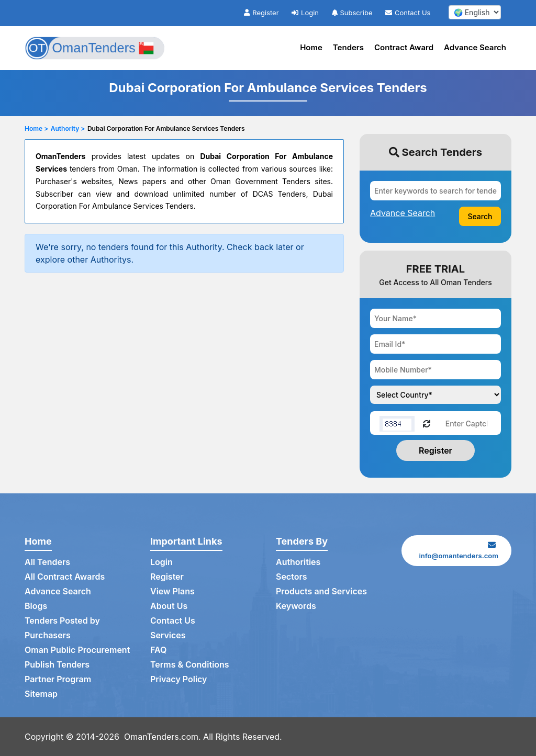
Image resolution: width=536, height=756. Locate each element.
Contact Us (408, 13)
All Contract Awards (65, 577)
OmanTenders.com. (163, 737)
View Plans (172, 592)
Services (168, 636)
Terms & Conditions (190, 665)
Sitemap (41, 694)
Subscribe (352, 13)
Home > (36, 128)
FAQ (158, 650)
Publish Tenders (57, 665)
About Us (169, 606)
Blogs (36, 606)
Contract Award (404, 47)
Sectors (292, 577)
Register (261, 13)
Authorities (298, 562)
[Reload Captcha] (427, 423)
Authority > (68, 128)
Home (311, 47)
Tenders (348, 47)
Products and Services (321, 592)
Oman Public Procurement (77, 650)
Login (305, 13)
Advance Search (475, 47)
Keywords (296, 606)
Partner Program (58, 680)
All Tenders (47, 562)
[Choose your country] (435, 395)
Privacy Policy (179, 680)
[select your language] (475, 12)
